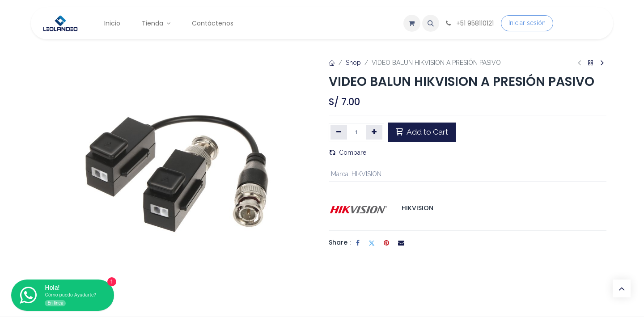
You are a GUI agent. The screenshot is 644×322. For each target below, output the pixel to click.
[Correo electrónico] (401, 243)
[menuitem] (112, 23)
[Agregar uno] (375, 132)
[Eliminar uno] (339, 132)
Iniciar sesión (527, 23)
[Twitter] (372, 243)
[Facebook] (358, 243)
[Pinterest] (386, 243)
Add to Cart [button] (422, 132)
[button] (431, 23)
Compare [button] (348, 153)
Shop (353, 63)
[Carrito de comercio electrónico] (412, 23)
